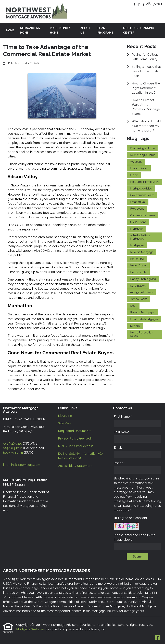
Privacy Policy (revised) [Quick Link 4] (75, 438)
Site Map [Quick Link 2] (65, 423)
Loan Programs (105, 30)
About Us (85, 30)
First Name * (123, 416)
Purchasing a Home (60, 30)
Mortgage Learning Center (139, 30)
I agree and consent (133, 518)
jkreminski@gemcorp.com (22, 465)
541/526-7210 (13, 443)
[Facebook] (158, 638)
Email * (119, 448)
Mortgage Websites (31, 629)
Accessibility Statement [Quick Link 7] (75, 466)
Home (10, 30)
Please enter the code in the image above (135, 537)
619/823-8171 (13, 448)
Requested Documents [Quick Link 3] (75, 431)
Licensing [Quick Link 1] (65, 416)
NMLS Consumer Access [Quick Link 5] (76, 446)
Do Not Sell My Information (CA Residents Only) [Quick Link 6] (81, 456)
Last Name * (123, 432)
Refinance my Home (30, 30)
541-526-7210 (148, 4)
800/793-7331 (13, 453)
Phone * (120, 463)
